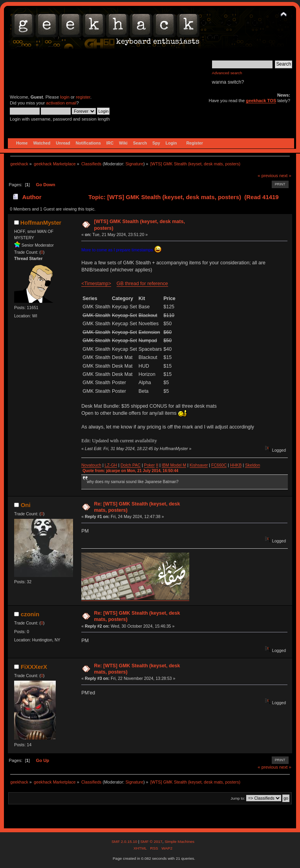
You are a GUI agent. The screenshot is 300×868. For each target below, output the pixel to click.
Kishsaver (199, 465)
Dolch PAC (131, 465)
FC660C (219, 465)
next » (285, 176)
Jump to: (238, 798)
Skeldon (252, 465)
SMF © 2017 (151, 841)
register (83, 97)
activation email (61, 103)
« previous (268, 176)
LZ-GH (111, 465)
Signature (134, 164)
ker (152, 465)
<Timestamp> (96, 284)
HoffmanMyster (41, 223)
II (157, 465)
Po (147, 465)
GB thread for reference (142, 284)
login (65, 97)
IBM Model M (174, 465)
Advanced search (227, 73)
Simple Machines (179, 841)
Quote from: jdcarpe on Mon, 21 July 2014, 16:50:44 (130, 471)
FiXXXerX (34, 667)
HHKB (236, 465)
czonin (30, 614)
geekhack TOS (261, 101)
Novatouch (91, 465)
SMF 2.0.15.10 (125, 841)
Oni (26, 505)
